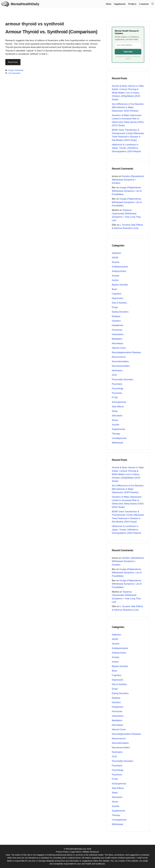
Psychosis (117, 393)
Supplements (120, 4)
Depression (118, 298)
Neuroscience (119, 357)
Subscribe (128, 52)
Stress (115, 420)
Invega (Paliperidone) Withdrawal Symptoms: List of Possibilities (127, 191)
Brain (114, 289)
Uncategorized (119, 438)
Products (132, 4)
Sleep (115, 411)
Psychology (118, 389)
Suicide (116, 425)
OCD (114, 375)
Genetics (116, 321)
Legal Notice (76, 852)
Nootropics (117, 370)
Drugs (11, 70)
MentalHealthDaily (25, 4)
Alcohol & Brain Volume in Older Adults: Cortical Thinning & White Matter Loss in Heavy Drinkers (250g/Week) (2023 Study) (128, 93)
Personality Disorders (123, 380)
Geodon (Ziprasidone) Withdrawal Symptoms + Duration (128, 180)
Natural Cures (119, 348)
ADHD (115, 258)
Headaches (118, 325)
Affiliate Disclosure (91, 852)
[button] (153, 4)
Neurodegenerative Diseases (126, 352)
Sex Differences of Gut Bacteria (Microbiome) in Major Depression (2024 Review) (128, 107)
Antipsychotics (119, 271)
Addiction (116, 253)
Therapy (116, 434)
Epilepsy (116, 316)
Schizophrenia (119, 402)
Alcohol (116, 262)
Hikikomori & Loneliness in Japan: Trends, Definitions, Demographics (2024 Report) (126, 148)
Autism (115, 280)
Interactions (118, 334)
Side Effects (118, 407)
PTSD (115, 398)
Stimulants (117, 416)
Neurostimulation (120, 361)
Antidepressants (120, 267)
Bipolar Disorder (120, 285)
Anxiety (116, 276)
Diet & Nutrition (119, 303)
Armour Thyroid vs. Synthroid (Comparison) (51, 32)
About (108, 4)
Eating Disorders (120, 312)
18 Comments (14, 73)
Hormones (19, 70)
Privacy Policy (62, 852)
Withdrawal (117, 443)
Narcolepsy (117, 343)
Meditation (117, 339)
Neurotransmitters (121, 366)
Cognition (117, 294)
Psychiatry (117, 384)
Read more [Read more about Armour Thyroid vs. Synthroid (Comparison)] (13, 62)
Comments (144, 4)
